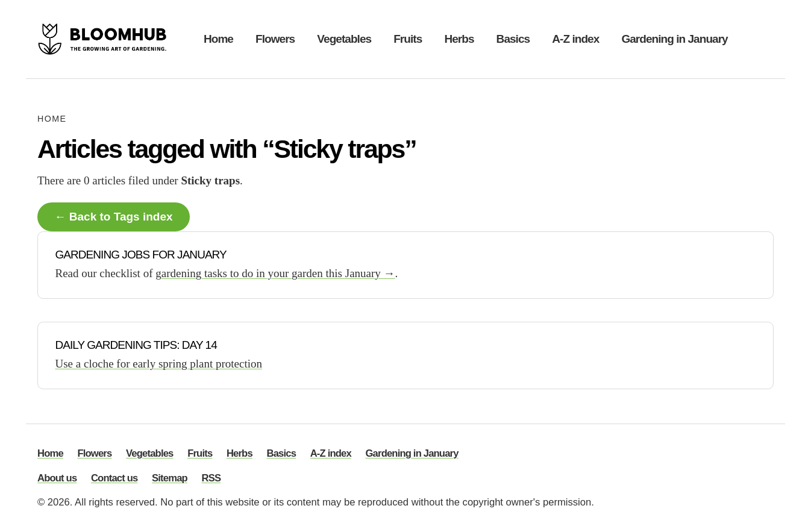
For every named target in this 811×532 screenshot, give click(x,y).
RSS (211, 479)
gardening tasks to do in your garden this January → (275, 273)
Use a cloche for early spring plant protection (159, 364)
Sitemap (170, 479)
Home (218, 39)
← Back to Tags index (114, 217)
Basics (513, 39)
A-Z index (575, 39)
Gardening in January (674, 39)
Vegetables (344, 39)
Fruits (408, 39)
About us (57, 479)
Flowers (275, 39)
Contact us (114, 479)
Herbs (459, 39)
